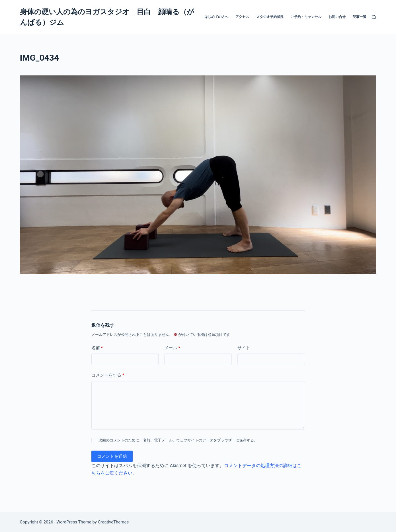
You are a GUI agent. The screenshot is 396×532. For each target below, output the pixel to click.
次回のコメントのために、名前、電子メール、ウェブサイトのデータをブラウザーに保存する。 (178, 440)
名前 (97, 348)
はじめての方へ (216, 17)
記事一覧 (360, 17)
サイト (244, 348)
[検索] (374, 17)
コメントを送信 (112, 456)
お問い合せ (337, 17)
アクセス (242, 17)
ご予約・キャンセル (306, 17)
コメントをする (108, 375)
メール (172, 348)
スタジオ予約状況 (270, 17)
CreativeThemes (113, 522)
